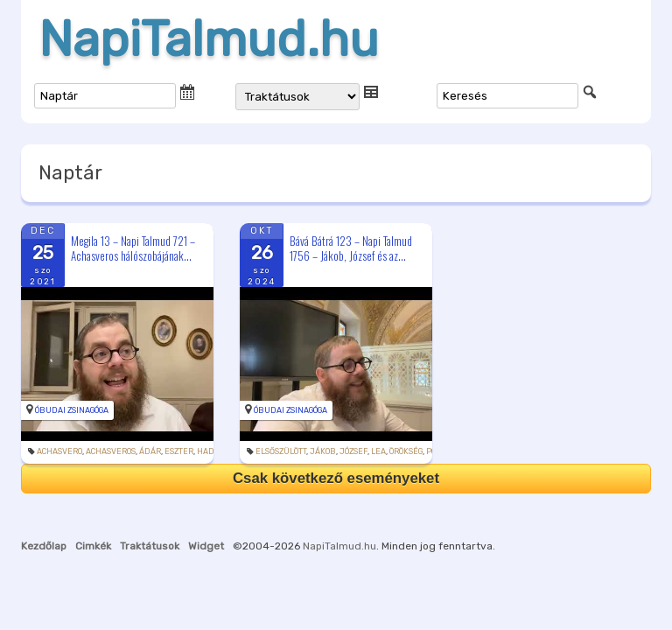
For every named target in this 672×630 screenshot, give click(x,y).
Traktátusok (150, 546)
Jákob (323, 451)
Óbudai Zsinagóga (72, 410)
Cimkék (93, 546)
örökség (406, 451)
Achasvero (59, 451)
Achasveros (111, 451)
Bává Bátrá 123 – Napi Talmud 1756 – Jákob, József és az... (351, 248)
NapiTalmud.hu (209, 39)
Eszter (179, 451)
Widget (206, 546)
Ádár (150, 451)
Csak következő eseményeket (336, 478)
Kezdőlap (44, 546)
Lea (378, 451)
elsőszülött (281, 451)
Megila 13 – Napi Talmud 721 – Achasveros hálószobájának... (133, 248)
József (353, 451)
